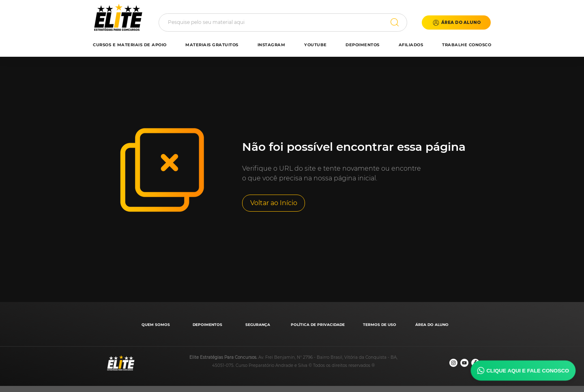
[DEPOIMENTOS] (208, 325)
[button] (456, 22)
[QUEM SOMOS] (156, 325)
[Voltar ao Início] (274, 203)
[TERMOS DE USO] (380, 325)
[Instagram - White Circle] (453, 363)
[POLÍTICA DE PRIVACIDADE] (319, 325)
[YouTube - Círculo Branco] (464, 363)
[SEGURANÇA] (259, 325)
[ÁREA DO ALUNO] (433, 325)
